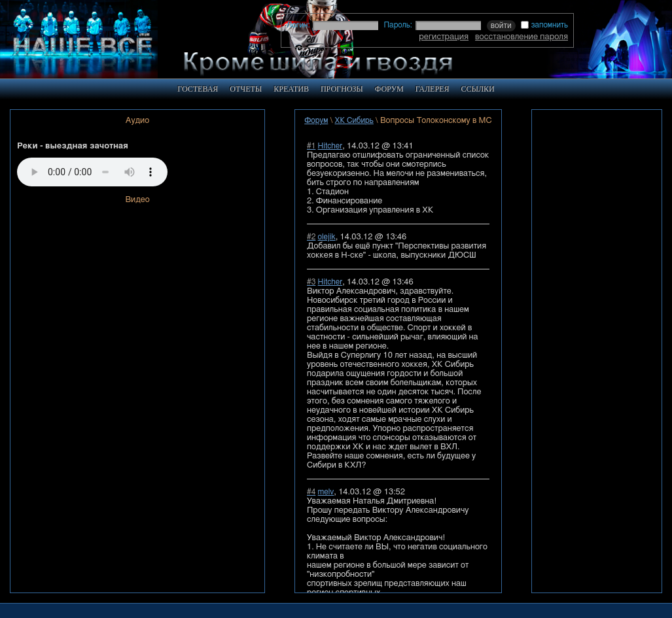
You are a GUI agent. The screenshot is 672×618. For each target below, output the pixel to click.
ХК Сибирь (354, 120)
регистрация (444, 37)
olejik (327, 237)
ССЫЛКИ (477, 89)
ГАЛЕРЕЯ (433, 89)
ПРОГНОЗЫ (342, 89)
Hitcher (330, 146)
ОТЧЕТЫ (246, 89)
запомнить (544, 25)
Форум (316, 120)
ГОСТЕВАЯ (198, 89)
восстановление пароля (522, 37)
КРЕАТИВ (291, 89)
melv (326, 492)
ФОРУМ (389, 89)
